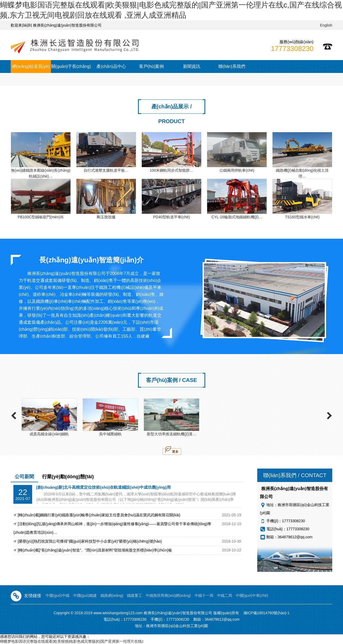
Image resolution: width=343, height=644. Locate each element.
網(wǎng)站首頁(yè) (31, 66)
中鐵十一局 (204, 595)
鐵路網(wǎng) (112, 595)
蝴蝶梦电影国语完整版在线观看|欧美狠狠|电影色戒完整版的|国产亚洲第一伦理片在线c (72, 641)
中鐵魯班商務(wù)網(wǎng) (168, 595)
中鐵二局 (225, 595)
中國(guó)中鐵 (57, 595)
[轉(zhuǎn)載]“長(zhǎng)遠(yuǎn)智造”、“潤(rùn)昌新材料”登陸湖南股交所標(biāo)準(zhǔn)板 (95, 550)
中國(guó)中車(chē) (252, 595)
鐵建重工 (135, 595)
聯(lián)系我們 (232, 66)
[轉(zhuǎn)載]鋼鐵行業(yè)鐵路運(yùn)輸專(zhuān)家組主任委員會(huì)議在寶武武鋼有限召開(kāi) (99, 515)
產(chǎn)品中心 (111, 66)
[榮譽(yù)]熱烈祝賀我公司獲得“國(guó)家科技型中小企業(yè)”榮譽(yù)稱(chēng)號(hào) (90, 541)
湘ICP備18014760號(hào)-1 (266, 613)
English (326, 25)
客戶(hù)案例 (151, 66)
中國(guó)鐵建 (85, 595)
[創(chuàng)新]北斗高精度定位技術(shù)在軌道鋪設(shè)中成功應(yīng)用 (103, 487)
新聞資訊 (192, 66)
